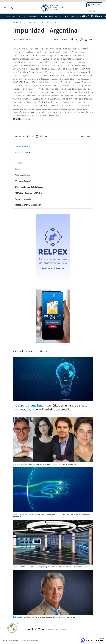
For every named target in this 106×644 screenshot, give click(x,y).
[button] (94, 5)
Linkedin (43, 629)
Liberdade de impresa (30, 17)
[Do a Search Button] (12, 8)
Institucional (11, 17)
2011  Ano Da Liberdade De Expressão (30, 187)
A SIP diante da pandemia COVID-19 (29, 193)
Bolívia (18, 169)
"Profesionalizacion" (23, 181)
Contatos (63, 629)
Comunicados (74, 16)
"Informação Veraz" (23, 175)
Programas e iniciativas (54, 17)
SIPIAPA (16, 23)
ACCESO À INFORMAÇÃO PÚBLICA (28, 205)
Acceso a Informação (23, 199)
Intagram (39, 629)
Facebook (32, 629)
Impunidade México (23, 153)
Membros (99, 17)
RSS (70, 629)
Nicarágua (19, 163)
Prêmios (85, 17)
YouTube (29, 629)
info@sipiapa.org (53, 629)
